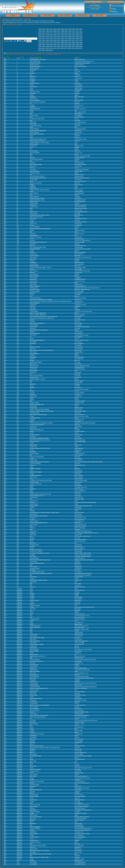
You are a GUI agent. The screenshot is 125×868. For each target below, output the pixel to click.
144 (18, 301)
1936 (77, 35)
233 (18, 452)
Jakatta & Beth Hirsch (36, 698)
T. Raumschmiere (35, 619)
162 (18, 332)
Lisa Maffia (33, 737)
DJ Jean (32, 485)
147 (18, 306)
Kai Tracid (33, 720)
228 (18, 443)
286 (18, 541)
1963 (44, 41)
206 (18, 406)
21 (17, 93)
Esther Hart (33, 678)
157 (18, 323)
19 (17, 90)
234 (18, 453)
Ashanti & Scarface (35, 842)
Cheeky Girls (33, 224)
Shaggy (32, 185)
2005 (66, 46)
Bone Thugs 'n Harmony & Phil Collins (41, 854)
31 (17, 110)
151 (18, 313)
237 (18, 458)
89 (17, 208)
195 (18, 387)
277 (18, 526)
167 (18, 340)
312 (18, 585)
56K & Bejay (33, 636)
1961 (81, 39)
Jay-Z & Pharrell (34, 710)
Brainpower (33, 823)
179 (18, 360)
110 (18, 244)
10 (17, 75)
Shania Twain (34, 212)
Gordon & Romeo (35, 435)
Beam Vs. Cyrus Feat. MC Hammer (40, 705)
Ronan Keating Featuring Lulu (38, 242)
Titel (16, 41)
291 (18, 550)
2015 (58, 48)
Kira (31, 499)
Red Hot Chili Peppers (36, 362)
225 (18, 438)
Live (31, 296)
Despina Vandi (34, 654)
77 (17, 188)
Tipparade (19, 589)
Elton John (33, 673)
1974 (40, 43)
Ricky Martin (33, 371)
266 (18, 507)
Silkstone (32, 808)
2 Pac (31, 633)
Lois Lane (33, 587)
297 (18, 560)
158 (18, 325)
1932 (62, 35)
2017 (66, 48)
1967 (58, 41)
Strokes (32, 621)
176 (18, 355)
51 (17, 144)
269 (18, 513)
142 (18, 298)
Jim (31, 154)
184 (18, 369)
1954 (55, 39)
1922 (70, 33)
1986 (40, 45)
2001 (51, 46)
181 (18, 364)
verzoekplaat (30, 15)
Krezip (32, 433)
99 (17, 225)
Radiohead (33, 786)
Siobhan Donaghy (35, 812)
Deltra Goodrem (34, 266)
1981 (66, 43)
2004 (62, 46)
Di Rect (32, 295)
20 (17, 92)
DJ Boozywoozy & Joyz (36, 661)
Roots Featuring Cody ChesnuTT (39, 516)
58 (17, 156)
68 (17, 173)
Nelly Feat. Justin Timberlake (38, 313)
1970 (70, 41)
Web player (113, 11)
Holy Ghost (33, 693)
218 (18, 426)
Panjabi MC (33, 279)
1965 (51, 41)
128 (18, 274)
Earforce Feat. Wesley (36, 550)
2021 (81, 48)
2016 (62, 48)
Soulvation (33, 234)
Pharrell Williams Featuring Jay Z (39, 330)
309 (18, 580)
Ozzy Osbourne (34, 274)
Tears (31, 614)
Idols (31, 565)
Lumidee (32, 105)
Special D (33, 293)
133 (18, 283)
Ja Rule (32, 697)
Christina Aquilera (35, 92)
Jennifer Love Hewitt (36, 237)
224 (18, 436)
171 (18, 347)
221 (18, 431)
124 (18, 267)
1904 (47, 31)
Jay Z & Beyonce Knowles (37, 176)
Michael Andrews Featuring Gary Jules (40, 494)
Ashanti (32, 416)
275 (18, 523)
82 (17, 196)
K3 (31, 104)
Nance (32, 759)
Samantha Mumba (35, 568)
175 (18, 354)
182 (18, 365)
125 (18, 269)
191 (18, 381)
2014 (55, 48)
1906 (55, 31)
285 (18, 540)
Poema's (32, 421)
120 (18, 261)
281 (18, 533)
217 (18, 425)
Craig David (33, 408)
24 (17, 98)
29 (17, 107)
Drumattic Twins (34, 442)
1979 (58, 43)
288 (18, 545)
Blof (31, 161)
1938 (40, 37)
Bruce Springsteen (35, 641)
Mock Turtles (33, 754)
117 (18, 256)
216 (18, 423)
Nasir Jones (33, 761)
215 (18, 421)
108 (18, 240)
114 (18, 251)
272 (18, 518)
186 (18, 372)
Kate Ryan (33, 722)
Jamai (31, 90)
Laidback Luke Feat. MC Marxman (39, 462)
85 (17, 202)
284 (18, 538)
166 (18, 338)
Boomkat (32, 820)
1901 (81, 29)
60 (17, 159)
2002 (55, 46)
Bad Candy (33, 364)
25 (17, 100)
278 (18, 528)
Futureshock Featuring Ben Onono (39, 438)
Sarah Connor (34, 514)
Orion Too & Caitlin (35, 769)
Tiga (31, 584)
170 (18, 345)
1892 (47, 29)
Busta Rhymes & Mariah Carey (38, 139)
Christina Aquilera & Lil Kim (38, 178)
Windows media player (116, 6)
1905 (51, 31)
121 (18, 262)
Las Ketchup (33, 327)
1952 (47, 39)
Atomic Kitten (34, 264)
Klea (31, 725)
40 (17, 126)
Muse (31, 491)
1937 (81, 35)
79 (17, 191)
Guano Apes (33, 692)
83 (17, 198)
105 (18, 235)
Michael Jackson (34, 403)
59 (17, 158)
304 (18, 572)
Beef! (31, 536)
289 (18, 546)
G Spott (32, 458)
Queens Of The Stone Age (37, 781)
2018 (70, 48)
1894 (55, 29)
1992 (62, 45)
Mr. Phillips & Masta (36, 756)
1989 (51, 45)
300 (18, 565)
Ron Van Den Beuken (36, 817)
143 (18, 300)
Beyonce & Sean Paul (36, 183)
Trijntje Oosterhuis (35, 347)
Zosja (31, 592)
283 (18, 536)
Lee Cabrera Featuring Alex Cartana (40, 553)
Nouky (32, 768)
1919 (58, 33)
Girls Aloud (33, 169)
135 (18, 286)
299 (18, 563)
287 (18, 543)
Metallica (32, 394)
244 (18, 470)
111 (18, 246)
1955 (58, 39)
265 (18, 506)
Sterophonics (33, 357)
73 (17, 181)
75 (17, 185)
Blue (31, 232)
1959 (73, 39)
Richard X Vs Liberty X (36, 551)
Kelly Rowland (34, 144)
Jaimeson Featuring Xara (37, 430)
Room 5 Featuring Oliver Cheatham (40, 409)
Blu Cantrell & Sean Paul (37, 134)
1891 (44, 29)
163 (18, 333)
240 (18, 464)
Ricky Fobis (33, 556)
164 (18, 335)
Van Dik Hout (34, 497)
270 (18, 514)
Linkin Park (33, 305)
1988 (47, 45)
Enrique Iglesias (34, 354)
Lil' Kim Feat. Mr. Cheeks (37, 734)
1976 (47, 43)
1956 (62, 39)
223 (18, 435)
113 (18, 249)
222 (18, 433)
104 (18, 234)
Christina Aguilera (35, 291)
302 (18, 568)
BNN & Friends (34, 365)
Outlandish (33, 80)
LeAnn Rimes (34, 702)
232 (18, 450)
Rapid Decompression (36, 790)
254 (18, 487)
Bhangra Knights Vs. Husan (37, 379)
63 (17, 164)
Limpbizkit (33, 262)
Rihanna (32, 793)
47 (17, 137)
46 (17, 136)
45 (17, 134)
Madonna (32, 273)
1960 (77, 39)
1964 (47, 41)
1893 (51, 29)
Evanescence (33, 146)
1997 (81, 45)
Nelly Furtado (34, 506)
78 (17, 190)
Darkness (32, 240)
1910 (70, 31)
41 (17, 127)
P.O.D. (32, 773)
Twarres (32, 602)
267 (18, 509)
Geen (18, 861)
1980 (62, 43)
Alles (22, 41)
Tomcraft (32, 306)
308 (18, 578)
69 (17, 175)
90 (17, 210)
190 (18, 379)
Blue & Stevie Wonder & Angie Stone (40, 560)
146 (18, 305)
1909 (66, 31)
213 (18, 418)
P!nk (31, 114)
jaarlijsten (82, 15)
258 (18, 494)
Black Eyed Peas (34, 65)
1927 (44, 35)
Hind (31, 208)
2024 (47, 50)
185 (18, 371)
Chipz (32, 88)
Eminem (32, 78)
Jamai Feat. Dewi (35, 289)
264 (18, 504)
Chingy (32, 474)
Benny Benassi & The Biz (37, 198)
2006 (70, 46)
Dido (31, 75)
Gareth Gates (33, 87)
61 (17, 161)
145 (18, 303)
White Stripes (34, 396)
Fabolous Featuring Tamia (37, 404)
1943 (58, 37)
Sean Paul (33, 93)
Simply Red (33, 70)
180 (18, 362)
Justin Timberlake (35, 100)
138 (18, 291)
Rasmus (32, 85)
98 (17, 224)
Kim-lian (32, 158)
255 (18, 489)
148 (18, 308)
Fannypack (33, 680)
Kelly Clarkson (34, 193)
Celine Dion (33, 531)
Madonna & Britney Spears (37, 200)
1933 (66, 35)
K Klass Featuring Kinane (37, 425)
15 (17, 83)
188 (18, 376)
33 (17, 114)
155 (18, 320)
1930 (55, 35)
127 (18, 273)
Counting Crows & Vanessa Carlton (40, 215)
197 (18, 391)
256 (18, 491)
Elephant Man (34, 670)
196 (18, 389)
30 (17, 109)
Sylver (32, 470)
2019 (73, 48)
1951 (44, 39)
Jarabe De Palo (34, 504)
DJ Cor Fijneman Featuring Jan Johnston (41, 573)
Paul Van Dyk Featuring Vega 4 (38, 415)
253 (18, 485)
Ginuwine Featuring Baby (37, 457)
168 (18, 342)
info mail (48, 15)
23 (17, 97)
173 (18, 350)
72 (17, 180)
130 (18, 278)
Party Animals (34, 774)
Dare (31, 529)
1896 (62, 29)
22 (17, 95)
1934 (70, 35)
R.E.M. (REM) (34, 707)
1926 (40, 35)
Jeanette (32, 712)
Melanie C (33, 332)
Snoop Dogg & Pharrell (36, 159)
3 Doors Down (34, 634)
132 (18, 281)
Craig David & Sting (36, 126)
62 (17, 163)
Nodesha (32, 320)
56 (17, 153)
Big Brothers (33, 832)
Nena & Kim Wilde (35, 63)
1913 (81, 31)
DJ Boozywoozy (34, 545)
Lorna (32, 136)
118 (18, 257)
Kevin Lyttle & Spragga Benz (38, 131)
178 (18, 359)
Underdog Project (35, 171)
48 (17, 139)
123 (18, 266)
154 (18, 318)
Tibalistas (32, 533)
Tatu (31, 616)
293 (18, 553)
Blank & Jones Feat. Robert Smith (39, 857)
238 (18, 460)
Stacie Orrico (33, 98)
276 (18, 524)
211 (18, 415)
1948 (77, 37)
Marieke (32, 269)
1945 (66, 37)
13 (17, 80)
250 (18, 480)
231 (18, 448)
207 (18, 408)
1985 (81, 43)
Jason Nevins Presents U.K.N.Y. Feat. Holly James (44, 316)
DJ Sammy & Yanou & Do (37, 119)
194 (18, 386)
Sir (31, 345)
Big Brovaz (33, 77)
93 (17, 215)
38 (17, 122)
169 (18, 344)
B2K (31, 844)
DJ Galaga (33, 570)
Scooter (32, 220)
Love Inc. (32, 393)
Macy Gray (33, 739)
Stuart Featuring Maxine (36, 376)
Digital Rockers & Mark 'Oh (38, 656)
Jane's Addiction (34, 709)
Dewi (31, 210)
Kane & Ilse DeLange (36, 164)
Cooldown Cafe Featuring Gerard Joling (41, 480)
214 (18, 420)
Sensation (33, 163)
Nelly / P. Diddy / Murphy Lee (38, 315)
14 (17, 82)
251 (18, 482)
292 (18, 551)
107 (18, 239)
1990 (55, 45)
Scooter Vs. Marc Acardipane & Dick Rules (42, 411)
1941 (51, 37)
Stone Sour (33, 428)
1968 (62, 41)
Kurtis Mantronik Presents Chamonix (40, 440)
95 (17, 218)
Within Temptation (35, 286)
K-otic (32, 727)
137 (18, 289)
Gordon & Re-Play (35, 418)
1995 (73, 45)
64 (17, 166)
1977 (51, 43)
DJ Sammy (33, 344)
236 (18, 457)
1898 (70, 29)
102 (18, 230)
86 (17, 203)
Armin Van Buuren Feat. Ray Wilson (40, 448)
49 (17, 141)
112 (18, 247)
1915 (44, 33)
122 (18, 264)
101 (18, 229)
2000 (47, 46)
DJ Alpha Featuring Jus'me (37, 572)
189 (18, 377)
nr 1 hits (100, 15)
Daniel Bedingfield (35, 109)
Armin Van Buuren (35, 829)
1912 (77, 31)
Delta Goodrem (34, 521)
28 (17, 105)
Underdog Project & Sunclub (38, 60)
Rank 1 (32, 788)
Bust (31, 120)
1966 (55, 41)
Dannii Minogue (34, 453)
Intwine (32, 95)
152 (18, 315)
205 (18, 404)
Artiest (8, 41)
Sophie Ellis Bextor (35, 626)
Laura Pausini (34, 562)
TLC (31, 611)
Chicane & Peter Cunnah (37, 644)
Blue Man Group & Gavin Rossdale (40, 851)
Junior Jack (33, 259)
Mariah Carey (34, 367)
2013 (51, 48)
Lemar (32, 479)
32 (17, 112)
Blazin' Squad (34, 849)
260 (18, 497)
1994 (70, 45)
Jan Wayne (33, 700)
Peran (31, 541)
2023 (44, 50)
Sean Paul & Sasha (35, 805)
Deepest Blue (33, 445)
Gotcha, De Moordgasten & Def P (39, 688)
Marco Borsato (34, 271)
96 (17, 220)
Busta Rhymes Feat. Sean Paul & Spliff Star (42, 350)
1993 (66, 45)
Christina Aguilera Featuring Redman (40, 229)
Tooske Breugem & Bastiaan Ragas (39, 142)
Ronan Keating (34, 795)
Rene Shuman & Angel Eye (37, 323)
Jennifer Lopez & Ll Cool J (37, 141)
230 (18, 447)
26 (17, 102)
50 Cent (32, 71)
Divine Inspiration (35, 660)
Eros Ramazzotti (34, 676)
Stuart (32, 127)
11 (17, 77)
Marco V (32, 744)
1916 (47, 33)
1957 (66, 39)
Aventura (32, 322)
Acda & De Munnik (35, 298)
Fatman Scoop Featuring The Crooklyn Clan (42, 318)
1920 (62, 33)
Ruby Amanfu (34, 815)
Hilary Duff (33, 166)
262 (18, 501)
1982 (70, 43)
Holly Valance (34, 567)
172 (18, 349)
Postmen (32, 780)
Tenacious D (33, 447)
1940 (47, 37)
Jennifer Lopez (34, 203)
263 (18, 502)
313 (18, 587)
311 (18, 584)
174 (18, 352)
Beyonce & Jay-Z (35, 83)
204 (18, 403)
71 (17, 178)
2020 (77, 48)
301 (18, 567)
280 (18, 531)
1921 (66, 33)
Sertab (32, 181)
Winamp (113, 9)
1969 (66, 41)
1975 (44, 43)
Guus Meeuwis (34, 665)
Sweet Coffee (34, 460)
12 (17, 78)
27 (17, 104)
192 (18, 382)
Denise (32, 653)
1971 (73, 41)
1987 (44, 45)
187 (18, 374)
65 (17, 168)
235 (18, 455)
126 (18, 271)
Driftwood (33, 328)
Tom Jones (33, 609)
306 (18, 575)
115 (18, 252)
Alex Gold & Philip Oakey (37, 638)
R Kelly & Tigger (35, 785)
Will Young (33, 124)
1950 (40, 39)
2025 (51, 50)
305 (18, 573)
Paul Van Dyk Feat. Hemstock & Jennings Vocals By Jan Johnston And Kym (51, 301)
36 (17, 119)
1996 (77, 45)
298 (18, 562)
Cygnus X (33, 355)
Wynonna (32, 861)
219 (18, 428)
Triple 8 (32, 604)
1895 (58, 29)
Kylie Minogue (34, 235)
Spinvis (32, 624)
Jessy (31, 590)
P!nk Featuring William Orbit (38, 247)
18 (17, 88)
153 (18, 316)
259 (18, 496)
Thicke (32, 112)
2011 (44, 48)
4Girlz (32, 386)
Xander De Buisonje (35, 475)
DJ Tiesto (32, 73)
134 (18, 284)
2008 (77, 46)
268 (18, 511)
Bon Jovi (32, 246)
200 (18, 396)
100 (18, 227)
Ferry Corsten (34, 524)
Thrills (32, 612)
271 (18, 516)
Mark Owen (33, 818)
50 (17, 142)
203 (18, 401)
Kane (31, 117)
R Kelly (32, 251)
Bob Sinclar (33, 639)
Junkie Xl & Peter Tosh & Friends (39, 715)
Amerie (32, 835)
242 (18, 467)
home (13, 15)
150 (18, 311)
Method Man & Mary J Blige (38, 845)
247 (18, 475)
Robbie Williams (34, 68)
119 (18, 259)
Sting (31, 622)
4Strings (32, 538)
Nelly (31, 763)
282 (18, 535)
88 (17, 207)
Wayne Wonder (34, 115)
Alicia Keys (33, 310)
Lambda (32, 731)
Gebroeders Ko (34, 683)
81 (17, 195)
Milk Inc (32, 753)
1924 (77, 33)
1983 (73, 43)
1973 (81, 41)
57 (17, 154)
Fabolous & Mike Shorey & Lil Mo (40, 190)
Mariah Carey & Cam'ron (37, 746)
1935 (73, 35)
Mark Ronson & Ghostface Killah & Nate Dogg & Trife (45, 747)
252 (18, 484)
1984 (77, 43)
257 (18, 492)
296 (18, 558)
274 (18, 521)
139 (18, 293)
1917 (51, 33)
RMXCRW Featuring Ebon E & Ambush (41, 300)
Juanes (32, 191)
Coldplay (32, 82)
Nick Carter (33, 766)
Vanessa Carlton (34, 600)
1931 (58, 35)
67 (17, 171)
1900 (77, 29)
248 (18, 477)
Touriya (32, 607)
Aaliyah (32, 360)
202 (18, 399)
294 (18, 555)
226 (18, 440)
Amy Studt (33, 308)
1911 (73, 31)
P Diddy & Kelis (34, 771)
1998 (40, 46)
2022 (40, 50)
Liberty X (33, 465)
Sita (31, 455)
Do (31, 149)
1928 (47, 35)
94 (17, 217)
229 (18, 445)
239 (18, 462)
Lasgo (32, 467)
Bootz (32, 822)
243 (18, 469)
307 (18, 577)
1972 (77, 41)
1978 (55, 43)
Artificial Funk (34, 840)
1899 (73, 29)
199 (18, 394)
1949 (81, 37)
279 (18, 529)
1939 (44, 37)
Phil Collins (33, 122)
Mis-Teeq (32, 847)
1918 (55, 33)
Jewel (31, 147)
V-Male (32, 599)
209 (18, 411)
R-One (32, 798)
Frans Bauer (33, 205)
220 (18, 430)
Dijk (31, 658)
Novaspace (33, 436)
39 (17, 124)
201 (18, 398)
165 (18, 337)
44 (17, 132)
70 (17, 176)
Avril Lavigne (34, 151)
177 (18, 357)
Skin (31, 631)
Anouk (32, 443)
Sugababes (33, 97)
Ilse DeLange (33, 695)
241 (18, 465)
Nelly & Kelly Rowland (36, 217)
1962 (40, 41)
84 (17, 200)
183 (18, 367)
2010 (40, 48)
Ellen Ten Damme (35, 671)
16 (17, 85)
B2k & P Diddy (34, 202)
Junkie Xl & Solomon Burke (38, 717)
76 (17, 186)
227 (18, 442)
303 (18, 570)
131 (18, 279)
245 (18, 472)
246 (18, 474)
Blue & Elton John (35, 61)
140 (18, 295)
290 (18, 548)
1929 (51, 35)
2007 (73, 46)
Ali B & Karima (34, 837)
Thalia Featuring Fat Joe (36, 496)
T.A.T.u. (32, 239)
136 (18, 288)
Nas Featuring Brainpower (37, 340)
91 (17, 212)
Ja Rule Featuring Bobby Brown (39, 523)
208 (18, 409)
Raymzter (33, 546)
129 (18, 276)
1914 (40, 33)
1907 (58, 31)
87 (17, 205)
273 (18, 519)
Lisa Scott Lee (34, 501)
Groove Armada (34, 256)
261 (18, 499)
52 (17, 146)
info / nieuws (65, 15)
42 (17, 129)
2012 (47, 48)
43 (17, 131)
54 (17, 149)
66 (17, 169)
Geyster (32, 548)
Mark (31, 526)
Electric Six (33, 668)
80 (17, 193)
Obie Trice (33, 349)
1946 (70, 37)
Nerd (31, 764)
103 (18, 232)
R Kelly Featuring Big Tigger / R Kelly (40, 267)
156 (18, 322)
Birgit (31, 487)
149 (18, 310)
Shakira (32, 230)
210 (18, 413)
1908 (62, 31)
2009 (81, 46)
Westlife (32, 507)
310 (18, 582)
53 (17, 147)
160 (18, 328)
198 (18, 393)
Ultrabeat (32, 420)
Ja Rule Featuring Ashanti (37, 563)
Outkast (32, 398)
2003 (58, 46)
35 (17, 117)
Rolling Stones (34, 288)
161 (18, 330)
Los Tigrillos (33, 864)
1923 (73, 33)
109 (18, 242)
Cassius (32, 222)
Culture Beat (33, 648)
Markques (33, 749)
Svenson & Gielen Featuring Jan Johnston (41, 423)
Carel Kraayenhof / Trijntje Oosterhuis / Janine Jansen (45, 513)
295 (18, 556)
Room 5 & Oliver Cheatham (38, 102)
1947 (73, 37)
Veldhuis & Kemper (35, 66)
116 (18, 254)
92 (17, 213)
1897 (66, 29)
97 (17, 222)
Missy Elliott (33, 406)
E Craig (32, 519)
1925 (81, 33)
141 (18, 296)
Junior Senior (33, 477)
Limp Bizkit (33, 852)
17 (17, 87)
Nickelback (33, 244)
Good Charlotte (34, 311)
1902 (40, 31)
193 (18, 384)
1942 (55, 37)
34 (17, 115)
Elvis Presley (33, 284)
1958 (70, 39)
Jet (31, 389)
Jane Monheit (34, 862)
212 (18, 416)
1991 (58, 45)
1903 (44, 31)
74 (17, 183)
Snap (31, 629)
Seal (31, 803)
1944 (62, 37)
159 (18, 327)
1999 (44, 46)
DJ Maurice (33, 518)
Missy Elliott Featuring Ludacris (39, 580)
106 (18, 237)
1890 (40, 29)
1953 (51, 39)
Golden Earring (34, 482)
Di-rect (32, 110)
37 (17, 120)
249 (18, 479)
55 (17, 151)
